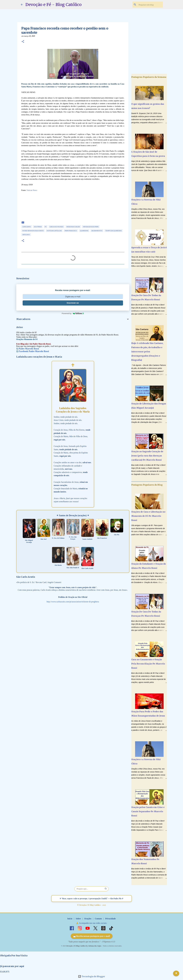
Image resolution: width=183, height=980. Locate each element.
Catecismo (27, 227)
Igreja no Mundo (56, 227)
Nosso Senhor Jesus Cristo (33, 231)
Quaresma (84, 231)
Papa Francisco (71, 231)
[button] (23, 42)
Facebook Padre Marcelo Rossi (34, 351)
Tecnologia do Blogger (91, 976)
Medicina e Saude (73, 227)
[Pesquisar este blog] (149, 5)
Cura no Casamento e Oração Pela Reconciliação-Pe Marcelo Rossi (148, 664)
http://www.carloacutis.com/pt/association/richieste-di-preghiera (73, 602)
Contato (98, 919)
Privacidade (110, 919)
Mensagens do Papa (91, 227)
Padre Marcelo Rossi (29, 349)
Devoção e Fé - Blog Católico (54, 5)
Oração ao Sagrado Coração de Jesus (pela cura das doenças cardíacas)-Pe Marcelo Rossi (147, 456)
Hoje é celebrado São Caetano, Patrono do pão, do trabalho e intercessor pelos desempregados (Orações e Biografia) (147, 352)
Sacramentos (97, 231)
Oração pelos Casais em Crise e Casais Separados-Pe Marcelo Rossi (148, 811)
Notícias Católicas (54, 231)
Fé (46, 227)
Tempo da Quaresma (113, 231)
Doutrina (38, 227)
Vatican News (32, 190)
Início (70, 919)
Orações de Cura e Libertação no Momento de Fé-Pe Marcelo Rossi (148, 516)
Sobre (78, 919)
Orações (88, 919)
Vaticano (26, 235)
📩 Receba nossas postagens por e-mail (92, 936)
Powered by (73, 313)
